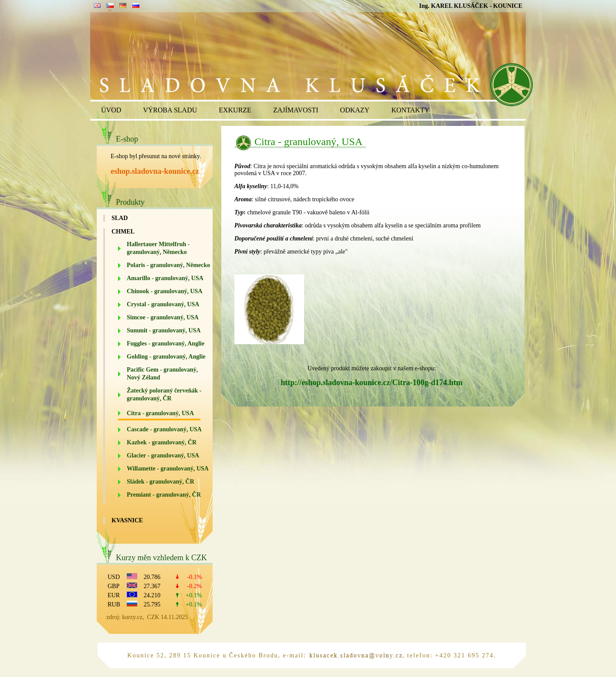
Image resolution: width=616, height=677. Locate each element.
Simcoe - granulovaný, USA (163, 317)
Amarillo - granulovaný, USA (165, 278)
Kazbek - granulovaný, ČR (162, 442)
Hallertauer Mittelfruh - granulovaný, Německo (158, 248)
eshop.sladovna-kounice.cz (155, 171)
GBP (113, 586)
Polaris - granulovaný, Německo (168, 265)
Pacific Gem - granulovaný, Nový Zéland (162, 374)
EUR (114, 595)
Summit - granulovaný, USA (164, 330)
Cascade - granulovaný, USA (164, 429)
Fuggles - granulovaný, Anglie (166, 344)
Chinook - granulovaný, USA (165, 291)
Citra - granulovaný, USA (160, 413)
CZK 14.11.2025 (168, 617)
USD (114, 577)
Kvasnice (127, 520)
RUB (114, 604)
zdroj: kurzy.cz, (127, 617)
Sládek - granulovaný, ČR (161, 482)
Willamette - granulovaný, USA (168, 469)
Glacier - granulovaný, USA (163, 455)
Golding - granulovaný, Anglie (166, 357)
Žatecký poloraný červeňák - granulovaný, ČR (164, 394)
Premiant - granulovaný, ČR (164, 495)
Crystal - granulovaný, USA (163, 304)
